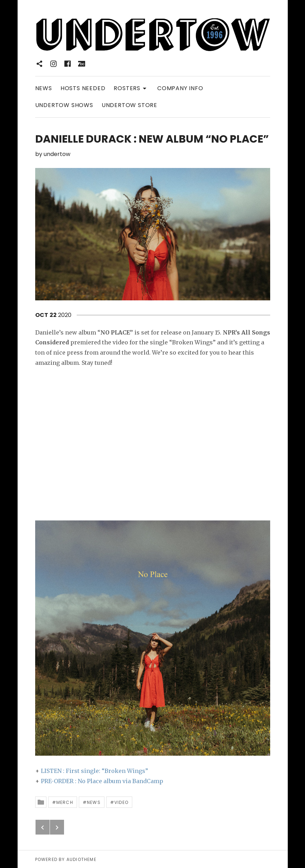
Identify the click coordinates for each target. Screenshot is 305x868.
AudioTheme (81, 859)
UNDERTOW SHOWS (64, 105)
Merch (65, 802)
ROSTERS (131, 88)
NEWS (44, 88)
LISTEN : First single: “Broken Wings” (94, 771)
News (94, 802)
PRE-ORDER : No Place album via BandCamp (102, 781)
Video (121, 802)
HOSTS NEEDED (83, 88)
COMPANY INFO (180, 88)
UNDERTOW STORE (129, 105)
